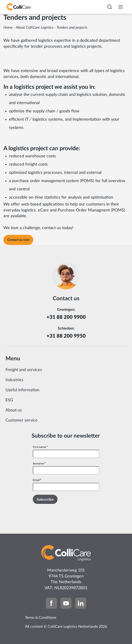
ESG (9, 400)
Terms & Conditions (41, 618)
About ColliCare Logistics (35, 28)
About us (14, 410)
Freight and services (24, 370)
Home (8, 28)
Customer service (22, 420)
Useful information (22, 390)
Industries (14, 380)
